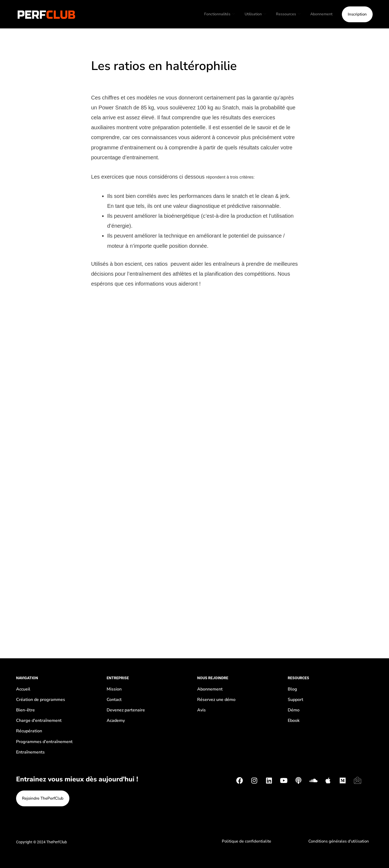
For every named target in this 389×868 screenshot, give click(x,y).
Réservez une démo (216, 700)
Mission (114, 689)
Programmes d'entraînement (44, 742)
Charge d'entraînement (39, 721)
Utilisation (253, 14)
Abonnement (321, 14)
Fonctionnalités (216, 14)
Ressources (287, 14)
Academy (116, 721)
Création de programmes (41, 700)
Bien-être (25, 710)
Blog (292, 689)
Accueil (23, 689)
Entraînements (30, 752)
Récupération (29, 731)
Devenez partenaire (126, 710)
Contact (114, 700)
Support (296, 700)
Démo (294, 710)
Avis (201, 710)
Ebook (294, 721)
